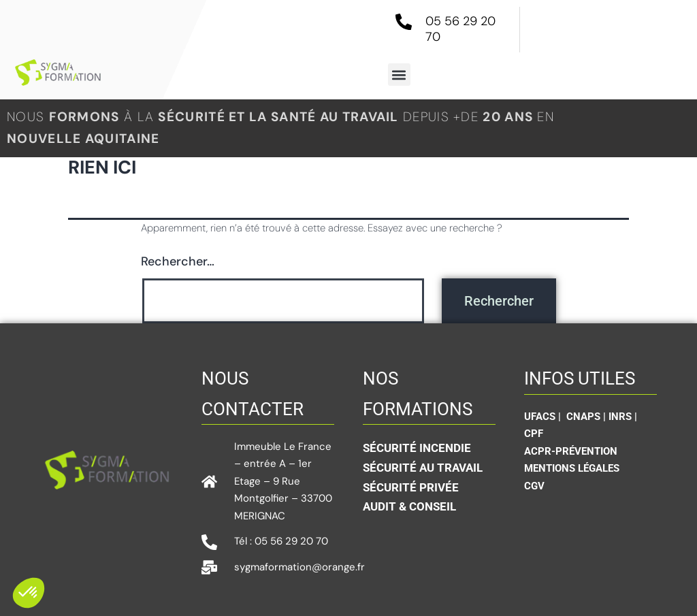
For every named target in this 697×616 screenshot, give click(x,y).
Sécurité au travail (423, 468)
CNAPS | (587, 417)
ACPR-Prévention (571, 451)
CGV (534, 486)
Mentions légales (572, 468)
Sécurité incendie (417, 448)
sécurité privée (411, 487)
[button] (399, 75)
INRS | (623, 417)
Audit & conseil (409, 506)
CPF (534, 434)
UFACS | (544, 417)
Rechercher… (178, 261)
